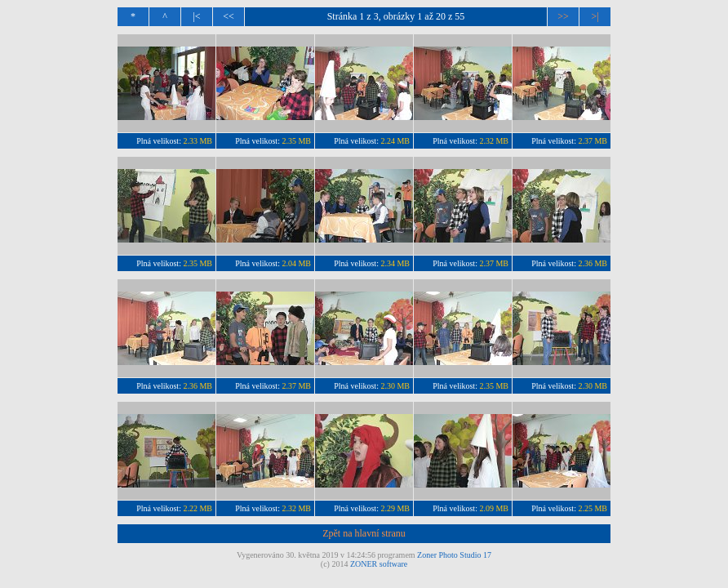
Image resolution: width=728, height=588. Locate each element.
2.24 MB (395, 141)
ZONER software (379, 564)
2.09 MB (494, 508)
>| (595, 16)
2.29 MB (395, 508)
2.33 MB (198, 141)
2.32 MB (494, 141)
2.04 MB (296, 263)
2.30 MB (395, 386)
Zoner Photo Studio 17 (454, 555)
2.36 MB (593, 263)
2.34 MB (395, 263)
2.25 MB (593, 508)
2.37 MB (593, 141)
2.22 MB (198, 508)
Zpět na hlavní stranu (364, 533)
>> (563, 16)
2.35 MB (296, 141)
